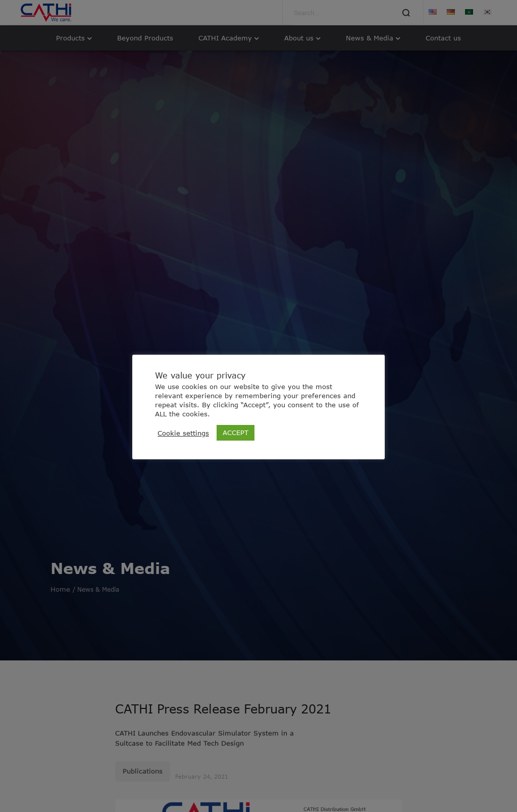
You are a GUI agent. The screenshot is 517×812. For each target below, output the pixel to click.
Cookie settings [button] (183, 433)
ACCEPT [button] (236, 433)
